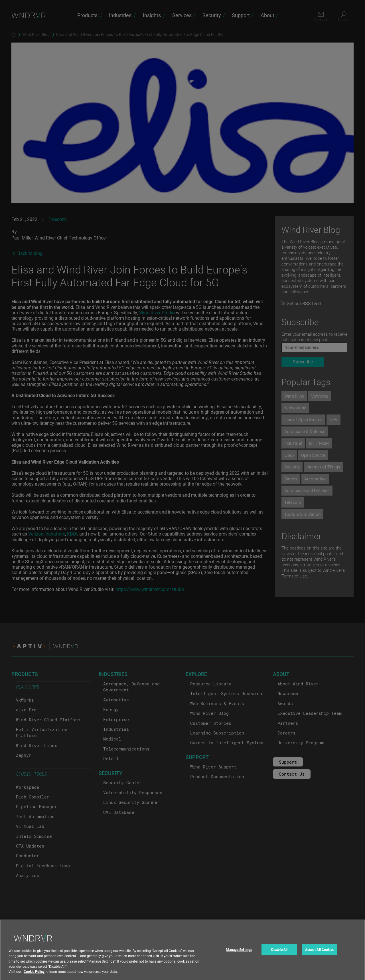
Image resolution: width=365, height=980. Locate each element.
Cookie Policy (34, 976)
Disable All (279, 954)
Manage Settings (239, 954)
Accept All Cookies (320, 954)
